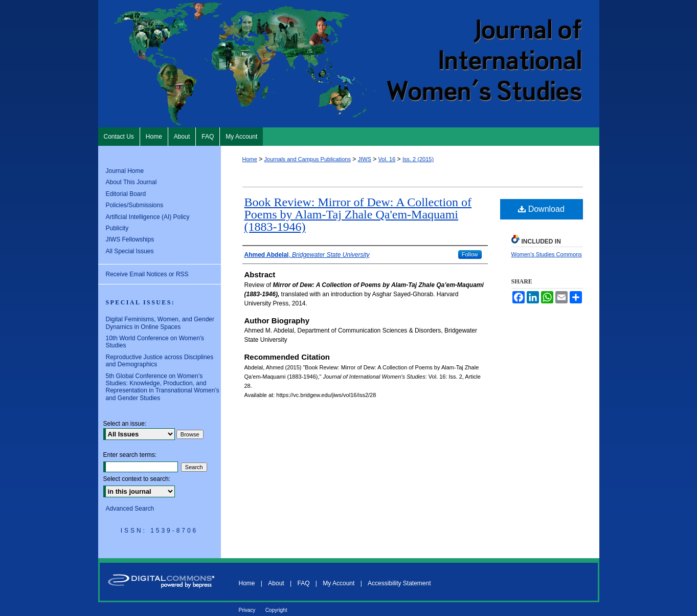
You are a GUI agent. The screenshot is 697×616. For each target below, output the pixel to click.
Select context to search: (137, 479)
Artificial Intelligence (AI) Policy (148, 217)
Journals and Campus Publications (308, 159)
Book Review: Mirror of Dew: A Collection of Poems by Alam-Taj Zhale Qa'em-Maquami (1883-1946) (358, 214)
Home (250, 159)
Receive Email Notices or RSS (147, 274)
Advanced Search (130, 509)
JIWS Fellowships (130, 239)
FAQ (303, 583)
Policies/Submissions (135, 205)
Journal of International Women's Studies (349, 64)
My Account (339, 583)
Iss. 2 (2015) (418, 159)
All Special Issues (130, 251)
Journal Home (125, 171)
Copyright (276, 610)
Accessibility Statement (399, 583)
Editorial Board (126, 194)
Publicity (117, 228)
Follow (470, 254)
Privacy (247, 610)
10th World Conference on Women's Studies (155, 342)
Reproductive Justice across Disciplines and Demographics (160, 361)
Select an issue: (125, 424)
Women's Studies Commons (547, 254)
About (276, 583)
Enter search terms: (130, 455)
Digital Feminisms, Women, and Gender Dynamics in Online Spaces (160, 323)
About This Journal (131, 182)
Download (541, 209)
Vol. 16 (387, 159)
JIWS (365, 159)
